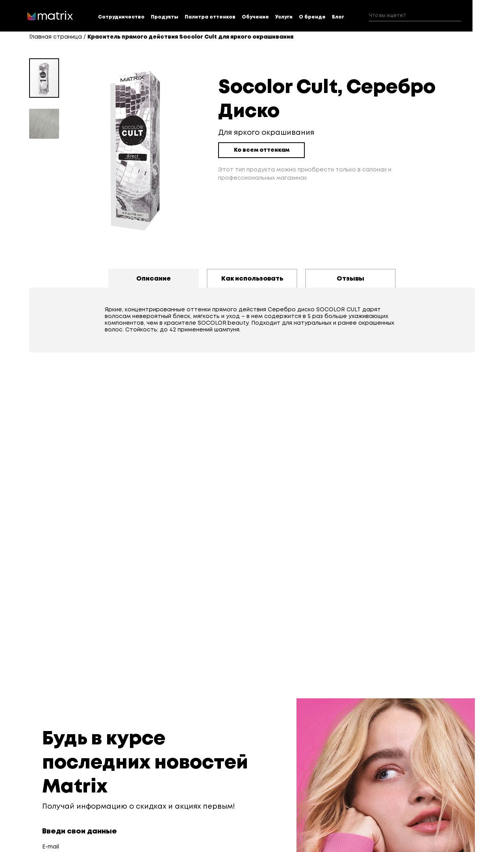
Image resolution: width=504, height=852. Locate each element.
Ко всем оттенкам (262, 150)
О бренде (312, 17)
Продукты (165, 17)
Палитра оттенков (210, 17)
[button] (44, 121)
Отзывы (350, 279)
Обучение (255, 17)
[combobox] (415, 16)
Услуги (284, 17)
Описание (154, 279)
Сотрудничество (121, 17)
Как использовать (252, 279)
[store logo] (50, 16)
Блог (338, 17)
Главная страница (56, 37)
